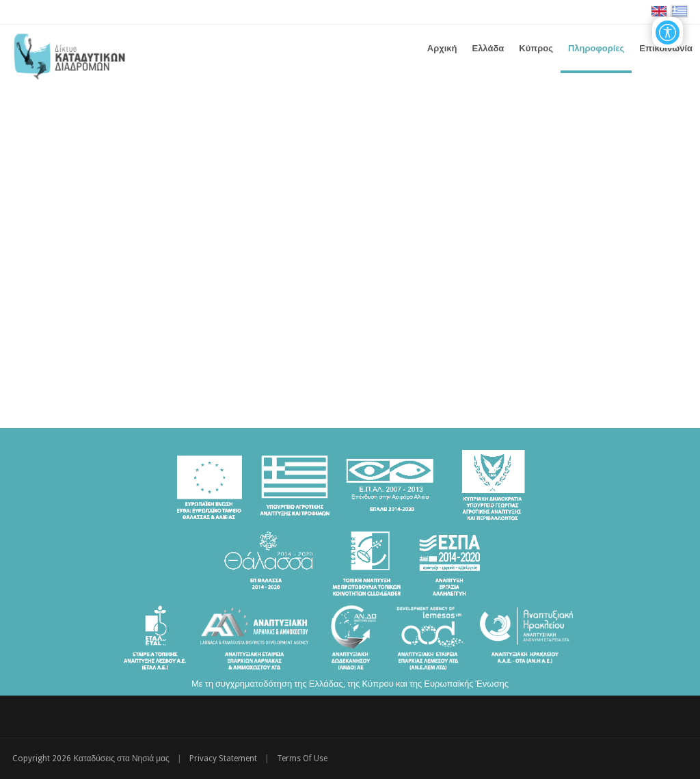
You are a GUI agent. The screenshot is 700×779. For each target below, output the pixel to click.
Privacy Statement (223, 758)
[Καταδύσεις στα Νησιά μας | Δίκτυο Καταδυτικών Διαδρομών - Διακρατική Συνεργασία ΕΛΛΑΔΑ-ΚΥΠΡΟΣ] (69, 54)
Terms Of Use (302, 758)
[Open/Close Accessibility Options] (668, 32)
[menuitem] (488, 49)
